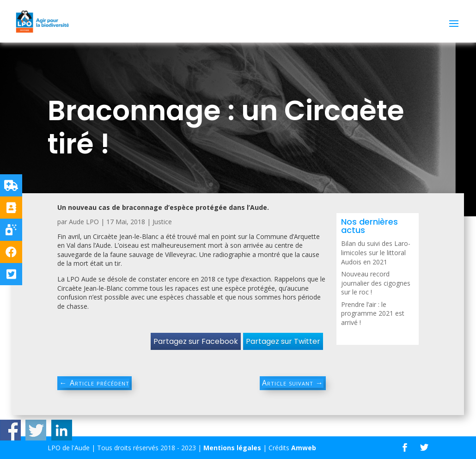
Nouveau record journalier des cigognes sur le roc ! (376, 283)
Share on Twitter (36, 430)
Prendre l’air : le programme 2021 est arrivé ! (373, 313)
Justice (162, 222)
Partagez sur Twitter (283, 341)
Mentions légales (232, 448)
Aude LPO (84, 222)
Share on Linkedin (62, 430)
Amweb (304, 448)
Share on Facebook (10, 430)
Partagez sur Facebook (196, 341)
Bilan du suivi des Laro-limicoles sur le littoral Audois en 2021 (376, 252)
